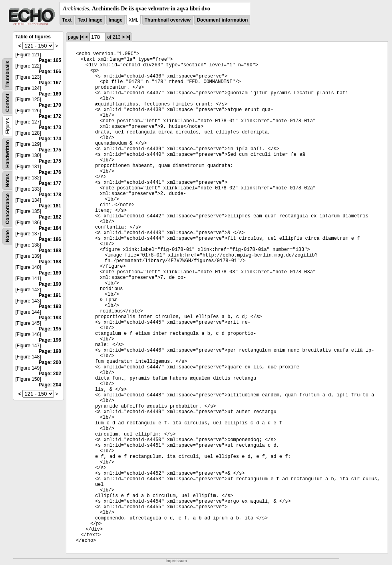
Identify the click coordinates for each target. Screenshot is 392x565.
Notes (8, 180)
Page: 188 (50, 251)
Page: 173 (50, 127)
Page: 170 (50, 105)
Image (116, 20)
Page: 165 (50, 60)
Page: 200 (50, 362)
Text (67, 20)
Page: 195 (50, 329)
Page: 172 (50, 116)
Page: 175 (50, 150)
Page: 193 (50, 306)
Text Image (90, 20)
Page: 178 (50, 195)
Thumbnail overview (168, 20)
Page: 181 (50, 206)
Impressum (176, 561)
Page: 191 (50, 295)
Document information (222, 20)
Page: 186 (50, 239)
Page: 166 (50, 72)
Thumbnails (8, 74)
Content (8, 103)
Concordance (8, 209)
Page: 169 (50, 94)
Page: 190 (50, 284)
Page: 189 (50, 273)
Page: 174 (50, 139)
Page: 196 (50, 340)
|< (82, 37)
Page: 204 (50, 385)
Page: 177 (50, 183)
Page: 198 (50, 351)
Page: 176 (50, 172)
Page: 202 (50, 374)
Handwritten (8, 154)
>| (128, 37)
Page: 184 (50, 228)
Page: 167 (50, 83)
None (8, 236)
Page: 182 (50, 217)
